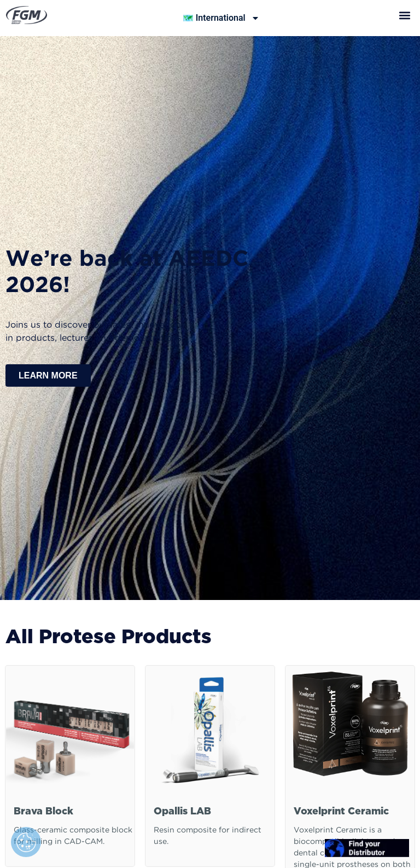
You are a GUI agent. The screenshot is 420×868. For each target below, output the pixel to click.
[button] (405, 15)
